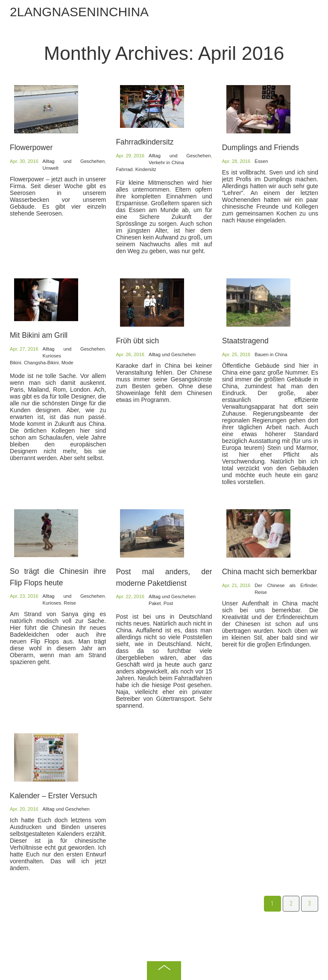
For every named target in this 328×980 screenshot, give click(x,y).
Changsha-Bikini (41, 363)
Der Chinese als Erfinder (286, 585)
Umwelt (51, 168)
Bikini (16, 363)
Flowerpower (31, 148)
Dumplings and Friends (261, 148)
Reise (70, 603)
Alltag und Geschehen (74, 161)
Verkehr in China (166, 162)
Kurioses (52, 356)
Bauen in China (271, 354)
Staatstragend (245, 341)
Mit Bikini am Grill (39, 335)
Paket (155, 603)
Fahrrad (124, 169)
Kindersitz (146, 169)
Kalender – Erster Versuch (53, 796)
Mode (67, 363)
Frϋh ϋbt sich (137, 341)
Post (168, 603)
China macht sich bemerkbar (270, 572)
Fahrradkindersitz (145, 142)
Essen (261, 161)
